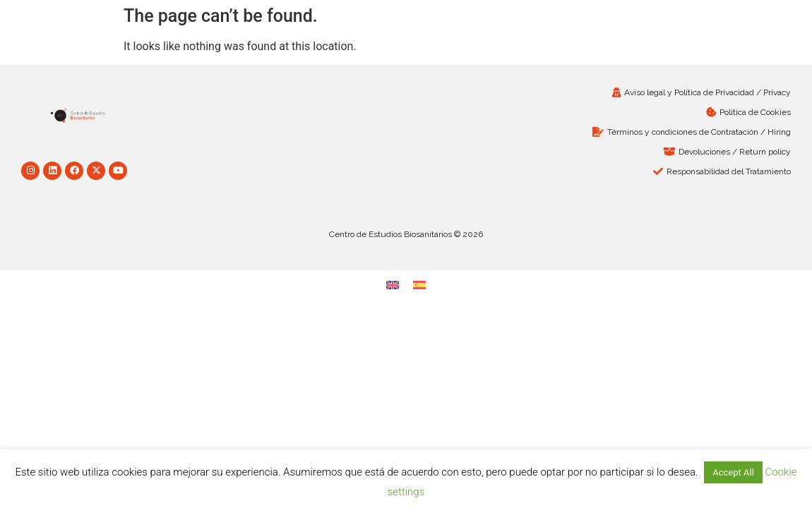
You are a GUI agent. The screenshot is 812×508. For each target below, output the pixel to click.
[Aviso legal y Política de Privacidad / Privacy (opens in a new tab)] (602, 92)
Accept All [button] (733, 472)
